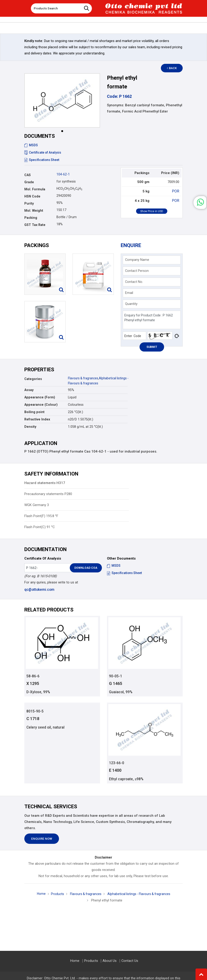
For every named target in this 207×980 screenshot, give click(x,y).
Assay (29, 390)
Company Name (137, 260)
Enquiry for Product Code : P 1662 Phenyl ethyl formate (152, 320)
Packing (31, 218)
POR (176, 191)
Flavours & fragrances (84, 378)
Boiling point (34, 412)
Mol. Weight (34, 211)
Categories (33, 379)
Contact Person (137, 271)
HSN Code (32, 196)
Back (174, 68)
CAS (28, 175)
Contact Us (129, 961)
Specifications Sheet (42, 160)
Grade (29, 182)
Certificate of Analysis (43, 152)
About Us (110, 961)
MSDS (31, 145)
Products (55, 895)
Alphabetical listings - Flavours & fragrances (140, 895)
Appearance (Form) (40, 397)
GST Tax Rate (35, 225)
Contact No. (134, 282)
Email (129, 293)
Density (30, 427)
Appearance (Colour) (41, 405)
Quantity (131, 304)
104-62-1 (63, 174)
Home (38, 894)
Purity (29, 203)
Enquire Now (42, 839)
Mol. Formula (35, 189)
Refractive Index (37, 419)
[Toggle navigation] (24, 7)
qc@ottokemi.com (39, 589)
